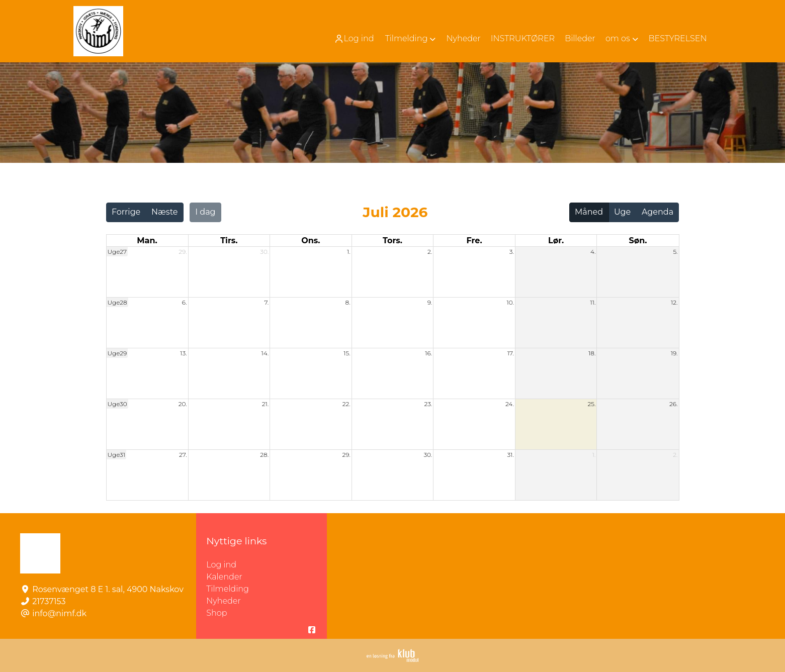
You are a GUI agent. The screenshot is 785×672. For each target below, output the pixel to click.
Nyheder (223, 601)
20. (183, 404)
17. (511, 353)
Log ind (354, 39)
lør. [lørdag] (556, 241)
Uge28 (117, 302)
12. (674, 302)
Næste (164, 212)
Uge (622, 212)
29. (183, 252)
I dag (205, 212)
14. (265, 353)
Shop (216, 613)
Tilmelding (228, 589)
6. (185, 302)
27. (183, 455)
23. (428, 404)
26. (673, 404)
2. (430, 252)
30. (264, 252)
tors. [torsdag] (393, 241)
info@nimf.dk (59, 613)
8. (348, 302)
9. (430, 302)
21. (265, 404)
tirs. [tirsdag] (229, 241)
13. (183, 353)
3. (512, 252)
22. (346, 404)
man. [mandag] (147, 241)
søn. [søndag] (638, 241)
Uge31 (117, 455)
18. (592, 353)
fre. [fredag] (474, 241)
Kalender (224, 577)
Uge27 (117, 252)
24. (510, 404)
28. (264, 455)
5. (675, 252)
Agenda (658, 212)
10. (510, 302)
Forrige (126, 212)
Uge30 (117, 404)
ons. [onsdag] (311, 241)
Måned (589, 212)
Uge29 (117, 353)
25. (592, 404)
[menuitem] (355, 38)
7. (266, 302)
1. (349, 252)
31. (510, 455)
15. (347, 353)
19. (674, 353)
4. (593, 252)
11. (593, 302)
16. (428, 353)
